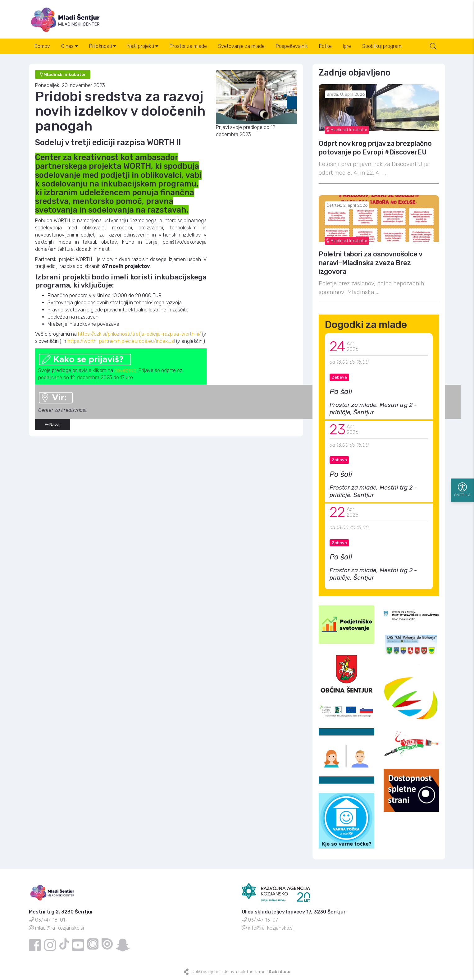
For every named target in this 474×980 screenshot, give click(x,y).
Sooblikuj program (382, 46)
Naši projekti (143, 46)
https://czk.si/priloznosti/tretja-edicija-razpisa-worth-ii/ (139, 334)
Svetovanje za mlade (241, 46)
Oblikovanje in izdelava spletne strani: (241, 972)
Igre (347, 46)
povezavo (125, 370)
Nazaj (53, 425)
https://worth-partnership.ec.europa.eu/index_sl (121, 341)
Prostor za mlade (188, 46)
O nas (70, 46)
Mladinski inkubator (347, 130)
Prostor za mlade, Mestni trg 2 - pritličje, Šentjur (373, 409)
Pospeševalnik (292, 46)
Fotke (325, 46)
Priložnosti (103, 46)
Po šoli (341, 392)
